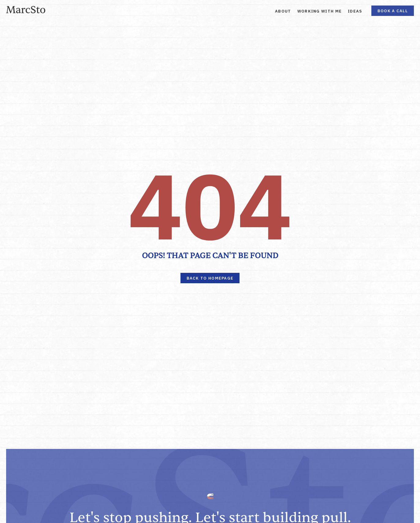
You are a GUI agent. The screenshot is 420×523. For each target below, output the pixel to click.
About (283, 11)
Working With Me (320, 11)
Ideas (355, 11)
